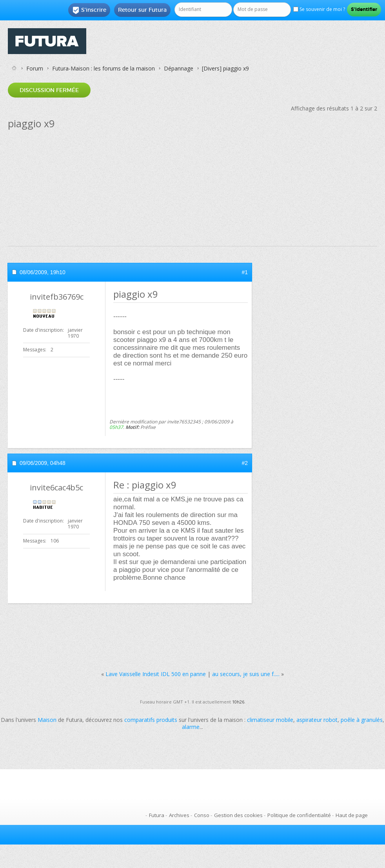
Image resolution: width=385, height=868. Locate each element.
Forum (35, 68)
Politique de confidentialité (299, 815)
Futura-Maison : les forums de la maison (104, 68)
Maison (47, 720)
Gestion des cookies (238, 815)
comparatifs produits (151, 720)
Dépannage (179, 68)
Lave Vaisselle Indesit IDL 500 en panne (156, 674)
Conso (202, 815)
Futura (157, 815)
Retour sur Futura (142, 10)
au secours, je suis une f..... (246, 674)
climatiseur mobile (270, 720)
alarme (191, 727)
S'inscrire (89, 10)
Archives (179, 815)
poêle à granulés (362, 720)
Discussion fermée (49, 90)
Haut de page (352, 815)
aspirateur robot (317, 720)
